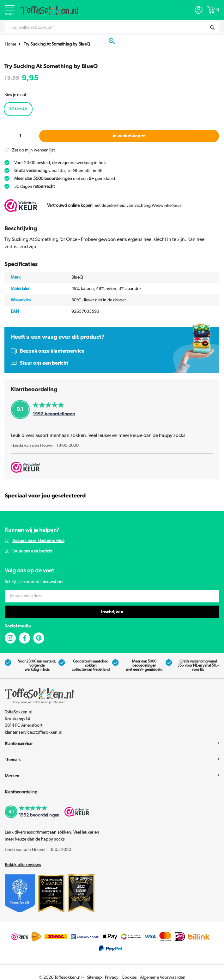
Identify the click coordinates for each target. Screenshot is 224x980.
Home (10, 44)
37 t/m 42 (18, 109)
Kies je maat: (16, 95)
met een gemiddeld (65, 179)
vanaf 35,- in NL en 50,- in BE (58, 171)
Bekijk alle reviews (23, 865)
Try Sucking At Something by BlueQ (57, 44)
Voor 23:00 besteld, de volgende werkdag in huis (60, 163)
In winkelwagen (129, 136)
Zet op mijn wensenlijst (33, 150)
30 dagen (34, 187)
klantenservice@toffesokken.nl (33, 732)
